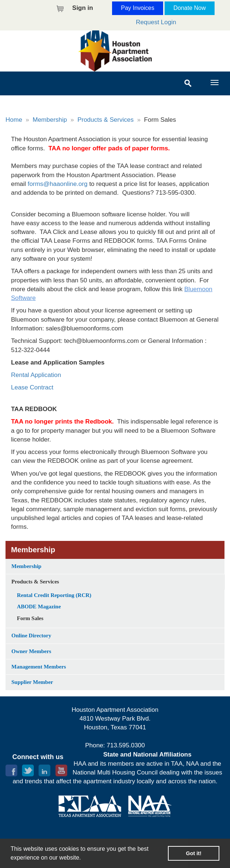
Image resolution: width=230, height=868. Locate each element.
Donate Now (190, 8)
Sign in (83, 8)
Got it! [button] (194, 853)
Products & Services (106, 120)
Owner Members (31, 651)
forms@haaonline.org (57, 184)
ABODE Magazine (39, 607)
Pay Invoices (138, 8)
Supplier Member (32, 682)
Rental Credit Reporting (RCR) (54, 595)
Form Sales (30, 618)
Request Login (156, 22)
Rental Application (36, 375)
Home (14, 120)
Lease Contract (33, 387)
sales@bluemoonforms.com (85, 328)
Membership (50, 120)
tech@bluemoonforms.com (102, 341)
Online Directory (31, 636)
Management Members (39, 667)
